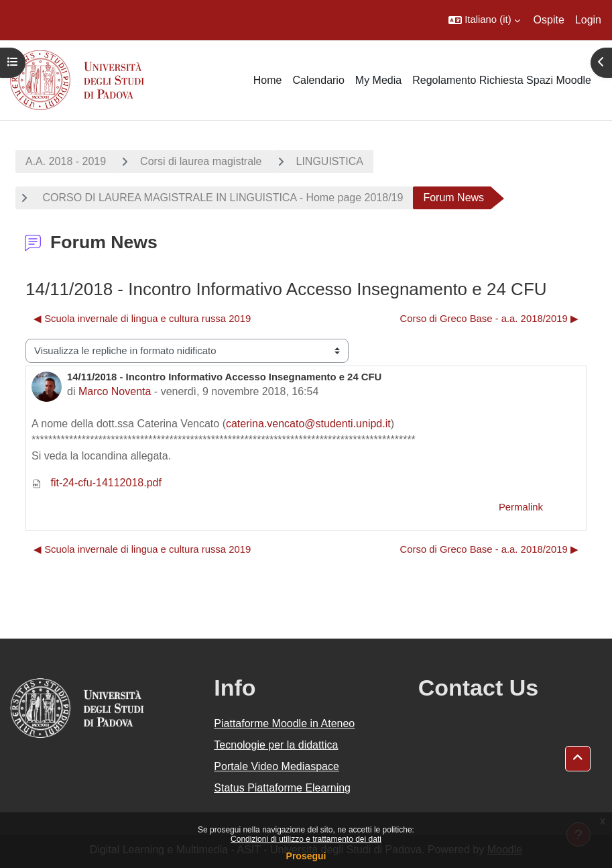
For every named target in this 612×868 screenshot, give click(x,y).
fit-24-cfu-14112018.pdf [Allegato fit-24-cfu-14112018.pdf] (97, 483)
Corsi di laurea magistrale (201, 161)
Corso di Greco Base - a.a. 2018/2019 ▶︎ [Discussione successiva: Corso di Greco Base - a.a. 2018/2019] (489, 319)
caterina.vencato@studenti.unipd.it (308, 424)
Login (588, 20)
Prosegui (306, 856)
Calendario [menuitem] (318, 80)
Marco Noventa (115, 391)
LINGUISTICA (330, 161)
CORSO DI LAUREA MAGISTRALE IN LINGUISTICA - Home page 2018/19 (221, 198)
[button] (484, 20)
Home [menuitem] (268, 80)
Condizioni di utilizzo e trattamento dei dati (306, 839)
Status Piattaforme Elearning (282, 788)
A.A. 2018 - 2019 (66, 161)
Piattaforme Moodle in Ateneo (284, 723)
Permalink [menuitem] (521, 507)
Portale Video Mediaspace (277, 766)
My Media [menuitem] (378, 80)
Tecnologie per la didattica (276, 745)
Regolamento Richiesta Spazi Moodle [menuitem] (502, 80)
